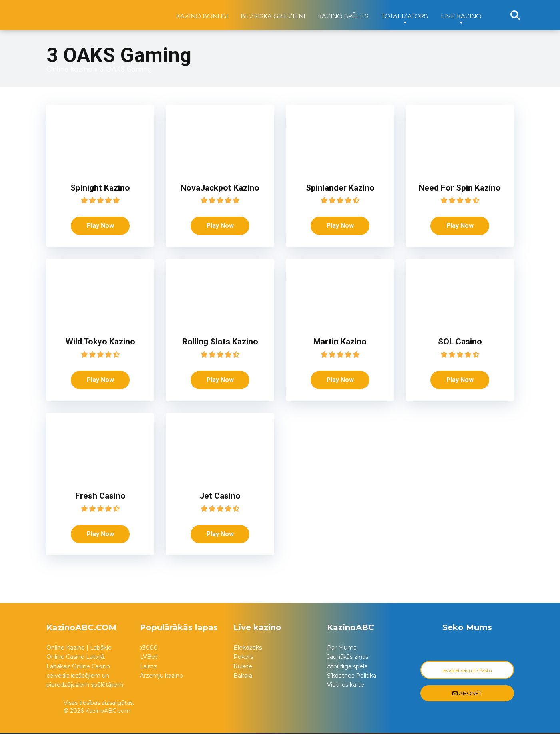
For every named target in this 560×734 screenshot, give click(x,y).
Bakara (243, 676)
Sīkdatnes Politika (352, 676)
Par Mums (342, 649)
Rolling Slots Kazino (220, 342)
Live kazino (461, 17)
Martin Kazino (340, 342)
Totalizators (405, 17)
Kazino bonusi (202, 17)
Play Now (100, 226)
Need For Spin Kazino (460, 188)
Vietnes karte (346, 686)
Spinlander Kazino (340, 188)
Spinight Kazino (100, 188)
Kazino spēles (343, 17)
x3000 (149, 649)
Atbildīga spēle (347, 667)
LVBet (149, 658)
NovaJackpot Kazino (220, 188)
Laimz (148, 667)
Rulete (243, 667)
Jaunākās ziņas (348, 658)
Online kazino (69, 70)
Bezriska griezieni (273, 17)
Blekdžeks (248, 649)
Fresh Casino (100, 496)
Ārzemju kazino (161, 676)
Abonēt (467, 694)
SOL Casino (460, 342)
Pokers (243, 658)
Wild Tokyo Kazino (100, 342)
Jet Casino (220, 496)
